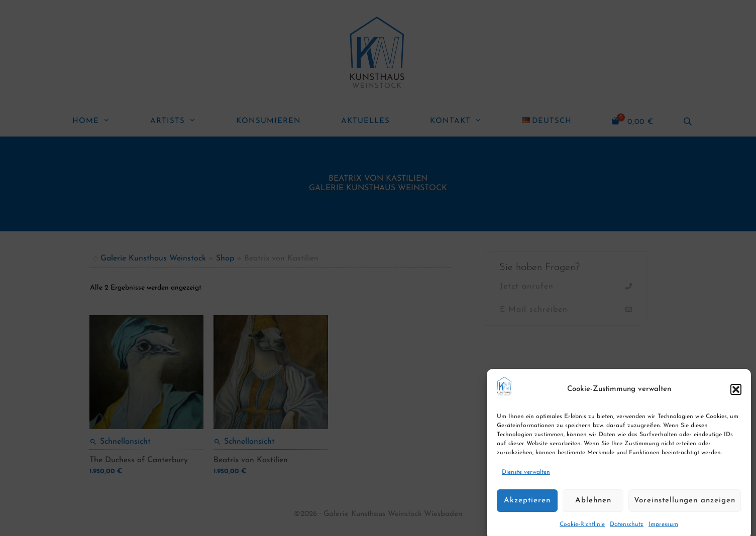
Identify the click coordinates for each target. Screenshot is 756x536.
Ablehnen (593, 510)
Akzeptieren (527, 510)
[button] (736, 398)
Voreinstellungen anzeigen (685, 510)
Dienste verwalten (526, 482)
